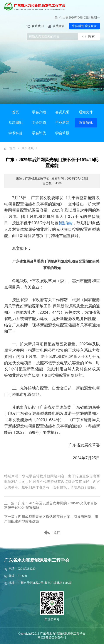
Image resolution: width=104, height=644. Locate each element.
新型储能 (65, 223)
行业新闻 (62, 123)
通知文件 (86, 112)
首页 (15, 112)
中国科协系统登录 (84, 26)
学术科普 (15, 133)
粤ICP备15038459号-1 (52, 638)
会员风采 (62, 112)
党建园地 (15, 123)
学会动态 (39, 123)
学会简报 (62, 133)
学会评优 (39, 133)
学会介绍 (39, 112)
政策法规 (86, 123)
